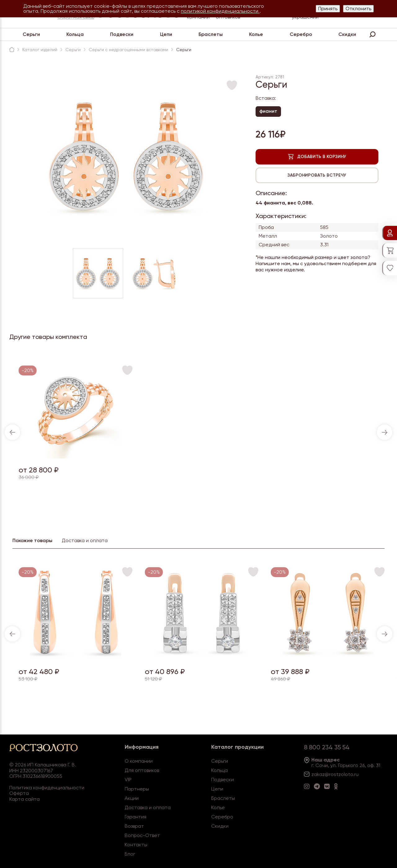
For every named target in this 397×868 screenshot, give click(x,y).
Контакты (136, 845)
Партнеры (137, 789)
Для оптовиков (142, 770)
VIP (128, 780)
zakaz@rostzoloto (332, 774)
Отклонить (358, 9)
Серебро (301, 34)
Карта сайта (25, 799)
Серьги (31, 34)
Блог (130, 854)
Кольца (75, 34)
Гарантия (136, 817)
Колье (256, 34)
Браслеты (211, 34)
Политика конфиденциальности (47, 788)
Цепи (166, 34)
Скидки (347, 34)
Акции (132, 798)
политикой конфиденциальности (220, 11)
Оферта (19, 793)
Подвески (122, 34)
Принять (328, 9)
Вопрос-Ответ (142, 835)
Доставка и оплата (148, 807)
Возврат (134, 826)
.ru (356, 774)
